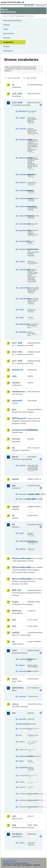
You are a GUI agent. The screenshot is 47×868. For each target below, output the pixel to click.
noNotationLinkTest (23, 756)
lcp (13, 641)
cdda (14, 376)
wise (14, 825)
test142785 (23, 768)
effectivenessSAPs (23, 158)
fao (13, 448)
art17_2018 (17, 361)
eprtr (14, 409)
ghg (14, 486)
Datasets (7, 25)
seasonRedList (23, 299)
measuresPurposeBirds (23, 206)
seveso (15, 704)
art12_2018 (17, 103)
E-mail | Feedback (10, 861)
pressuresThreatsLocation (23, 249)
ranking (22, 262)
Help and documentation (12, 20)
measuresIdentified (23, 190)
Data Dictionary (21, 16)
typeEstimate (23, 324)
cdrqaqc (22, 118)
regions (22, 665)
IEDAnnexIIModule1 (19, 558)
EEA (13, 2)
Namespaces (8, 51)
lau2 (14, 626)
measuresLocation (23, 198)
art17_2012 (17, 352)
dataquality (17, 401)
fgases (15, 457)
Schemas (7, 38)
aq (13, 85)
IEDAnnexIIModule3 (19, 567)
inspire (15, 602)
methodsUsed (23, 224)
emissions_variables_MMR (23, 494)
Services (6, 46)
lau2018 (16, 633)
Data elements (9, 33)
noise (15, 679)
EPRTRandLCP (19, 418)
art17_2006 (17, 343)
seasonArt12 (23, 288)
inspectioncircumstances (23, 541)
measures (23, 182)
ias (13, 516)
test (14, 713)
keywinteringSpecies (23, 174)
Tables (6, 29)
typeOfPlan (23, 332)
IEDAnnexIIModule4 (19, 579)
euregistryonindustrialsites (19, 430)
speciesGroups (23, 671)
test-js (21, 761)
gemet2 (15, 479)
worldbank (17, 834)
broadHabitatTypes (23, 659)
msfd (14, 650)
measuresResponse (23, 216)
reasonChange (23, 270)
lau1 (14, 620)
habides (16, 507)
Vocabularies (8, 42)
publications (18, 688)
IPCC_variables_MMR (23, 499)
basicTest (22, 719)
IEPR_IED (16, 590)
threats (21, 310)
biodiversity (18, 370)
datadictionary (19, 392)
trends (21, 318)
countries (22, 129)
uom (14, 816)
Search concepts (31, 78)
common (16, 383)
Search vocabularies (14, 78)
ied (13, 524)
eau (20, 735)
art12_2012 (17, 94)
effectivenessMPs (23, 140)
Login (28, 6)
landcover (17, 611)
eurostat (16, 439)
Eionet (12, 16)
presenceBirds (23, 241)
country (22, 843)
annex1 (22, 533)
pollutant (22, 549)
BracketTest (23, 724)
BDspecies (23, 111)
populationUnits (23, 230)
